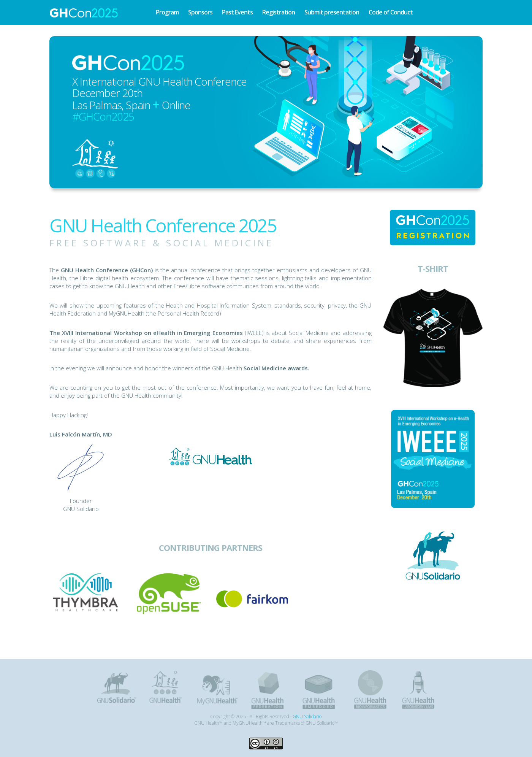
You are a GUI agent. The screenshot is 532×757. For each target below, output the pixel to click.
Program (167, 12)
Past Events (237, 12)
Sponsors (200, 12)
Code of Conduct (391, 12)
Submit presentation (332, 12)
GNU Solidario (307, 717)
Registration (279, 12)
